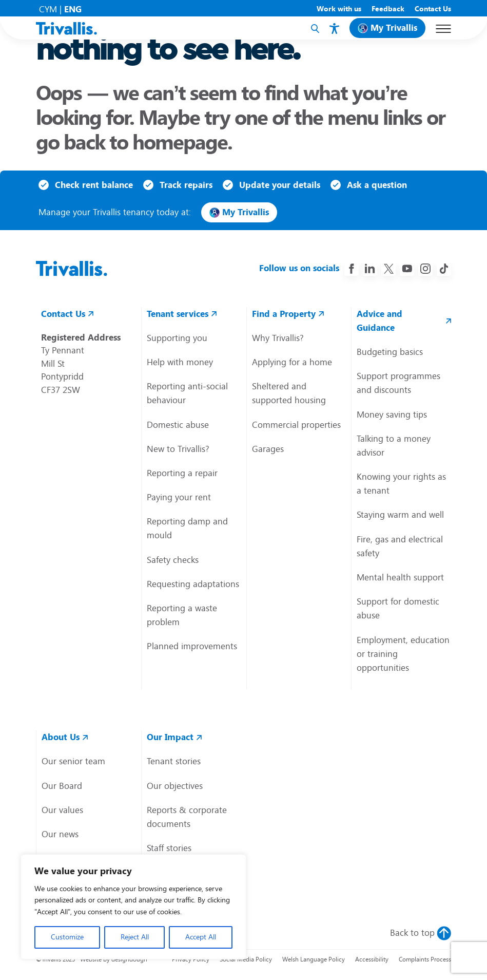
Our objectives (175, 786)
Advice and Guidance (379, 321)
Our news (60, 834)
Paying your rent (179, 497)
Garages (268, 449)
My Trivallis (394, 28)
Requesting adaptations (193, 584)
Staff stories (169, 848)
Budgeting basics (390, 352)
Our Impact (170, 737)
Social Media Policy (246, 959)
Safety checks (173, 560)
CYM (48, 9)
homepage (180, 143)
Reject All (135, 937)
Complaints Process (425, 959)
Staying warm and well (400, 515)
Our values (62, 810)
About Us (61, 737)
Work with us (339, 9)
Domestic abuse (178, 425)
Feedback (388, 9)
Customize (67, 937)
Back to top (412, 933)
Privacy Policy (191, 959)
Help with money (180, 362)
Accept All (201, 937)
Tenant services (178, 314)
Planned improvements (192, 646)
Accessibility (372, 959)
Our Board (62, 786)
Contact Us (433, 9)
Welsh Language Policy (314, 959)
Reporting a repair (182, 473)
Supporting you (177, 338)
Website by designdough (114, 959)
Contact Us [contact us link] (63, 314)
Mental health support (400, 577)
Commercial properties (296, 425)
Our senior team (73, 761)
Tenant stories (174, 761)
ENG (73, 9)
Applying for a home (292, 362)
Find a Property (284, 314)
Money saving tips (392, 414)
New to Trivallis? (178, 449)
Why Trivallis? (278, 338)
